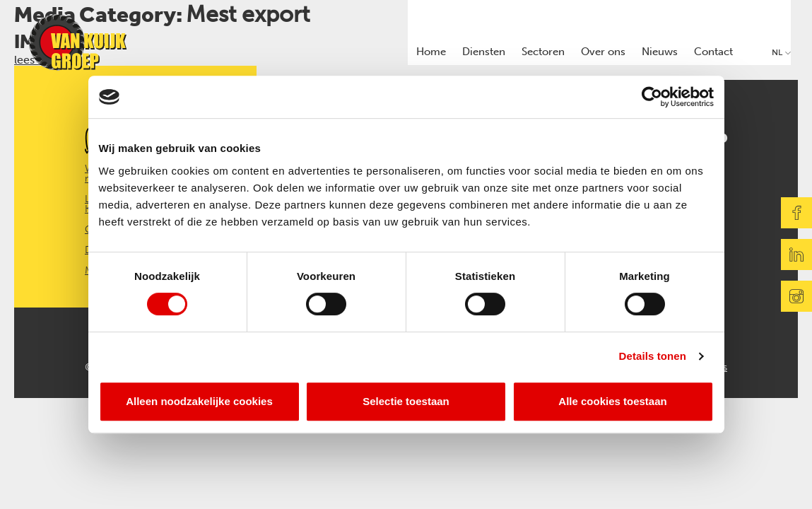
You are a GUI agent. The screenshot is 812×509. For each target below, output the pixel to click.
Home (431, 52)
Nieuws (660, 52)
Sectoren (543, 52)
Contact (713, 52)
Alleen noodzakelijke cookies (199, 401)
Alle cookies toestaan (612, 401)
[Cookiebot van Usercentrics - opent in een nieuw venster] (652, 97)
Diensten (484, 52)
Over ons (603, 52)
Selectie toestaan (406, 401)
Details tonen (653, 356)
